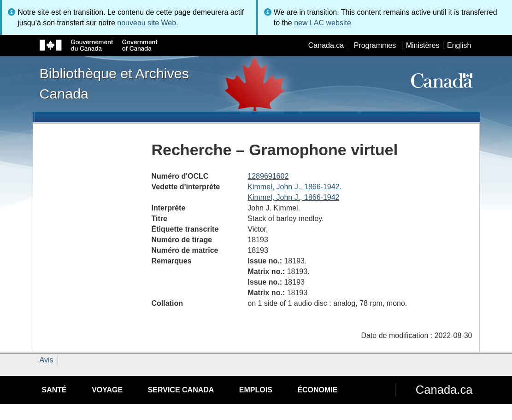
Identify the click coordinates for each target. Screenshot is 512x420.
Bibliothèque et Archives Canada (114, 83)
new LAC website (323, 23)
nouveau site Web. (147, 23)
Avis (47, 360)
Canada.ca (326, 45)
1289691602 (268, 176)
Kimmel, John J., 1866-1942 (293, 197)
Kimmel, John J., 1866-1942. (294, 187)
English (459, 45)
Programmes (375, 45)
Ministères (423, 45)
